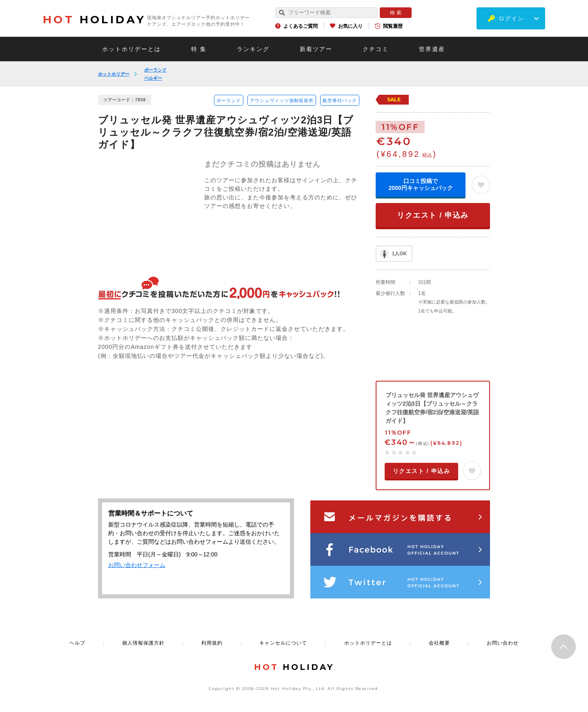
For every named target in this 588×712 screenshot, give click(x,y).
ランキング (253, 49)
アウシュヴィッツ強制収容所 (282, 100)
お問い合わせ (503, 643)
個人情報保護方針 (143, 643)
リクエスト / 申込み (433, 215)
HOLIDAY (94, 20)
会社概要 (439, 643)
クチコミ (376, 49)
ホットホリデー (114, 74)
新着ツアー (316, 49)
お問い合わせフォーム (137, 565)
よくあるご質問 (301, 26)
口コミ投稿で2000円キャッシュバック (420, 184)
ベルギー (153, 78)
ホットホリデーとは (131, 49)
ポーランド (155, 70)
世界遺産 (432, 49)
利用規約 (212, 643)
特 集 (199, 49)
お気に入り (350, 26)
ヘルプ (77, 643)
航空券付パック (340, 100)
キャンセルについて (283, 643)
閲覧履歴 (393, 26)
